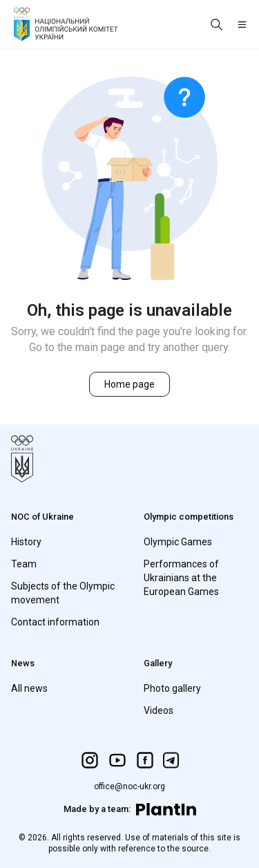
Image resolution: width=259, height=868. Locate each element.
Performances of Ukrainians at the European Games (181, 578)
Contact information (55, 622)
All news (29, 688)
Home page (129, 384)
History (26, 542)
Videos (159, 710)
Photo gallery (172, 688)
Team (24, 564)
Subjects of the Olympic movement (63, 593)
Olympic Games (178, 542)
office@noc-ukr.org (129, 786)
